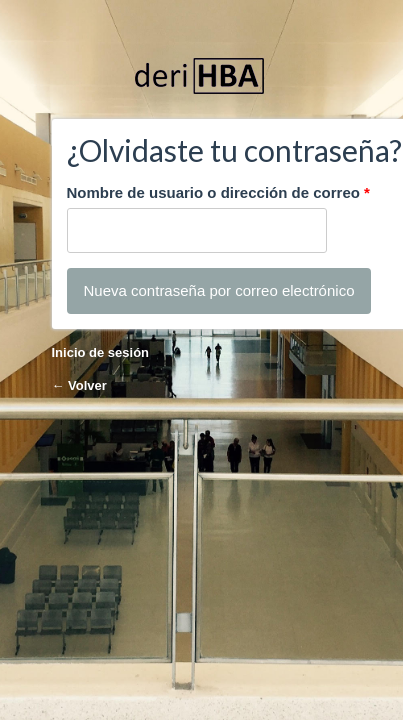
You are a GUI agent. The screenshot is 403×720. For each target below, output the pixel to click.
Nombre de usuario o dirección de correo (218, 192)
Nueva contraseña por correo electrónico (219, 290)
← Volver (79, 385)
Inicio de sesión (101, 352)
